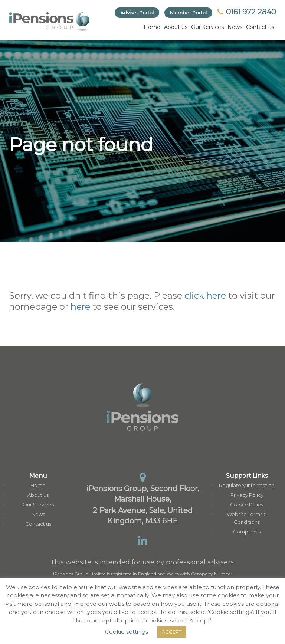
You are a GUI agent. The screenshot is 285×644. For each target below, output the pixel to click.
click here (205, 295)
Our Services (207, 27)
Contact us (260, 27)
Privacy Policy (247, 495)
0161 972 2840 (247, 12)
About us (176, 27)
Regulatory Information (247, 485)
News (235, 27)
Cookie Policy (247, 505)
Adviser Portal (137, 13)
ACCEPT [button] (172, 632)
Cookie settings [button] (127, 632)
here (80, 307)
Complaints (247, 532)
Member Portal (188, 13)
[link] (50, 22)
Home (152, 27)
